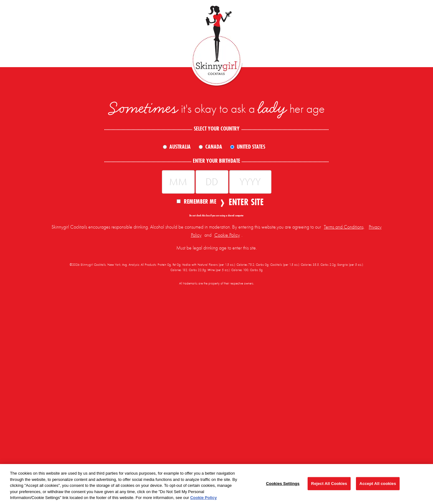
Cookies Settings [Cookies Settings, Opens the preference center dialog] (283, 484)
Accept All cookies (378, 484)
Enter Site (244, 202)
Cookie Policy (227, 235)
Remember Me (196, 201)
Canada (214, 147)
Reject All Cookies (329, 484)
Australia (180, 147)
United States (251, 147)
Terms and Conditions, (344, 227)
